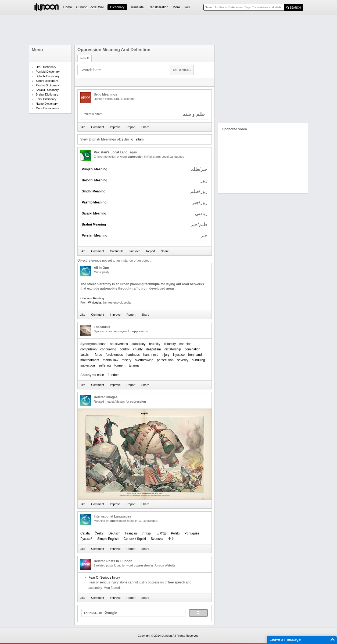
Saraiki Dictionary (47, 90)
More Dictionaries (47, 108)
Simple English (108, 539)
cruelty (138, 349)
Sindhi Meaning (94, 191)
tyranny (134, 365)
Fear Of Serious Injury (104, 578)
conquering (108, 349)
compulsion (89, 349)
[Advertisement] (168, 30)
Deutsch (114, 533)
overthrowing (144, 360)
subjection (88, 365)
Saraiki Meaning (94, 213)
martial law (110, 360)
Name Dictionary (47, 104)
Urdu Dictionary (46, 67)
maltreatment (90, 360)
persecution (165, 360)
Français (131, 533)
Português (192, 533)
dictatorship (173, 349)
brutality (155, 344)
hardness (133, 355)
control (125, 349)
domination (193, 349)
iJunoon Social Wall (90, 7)
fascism (86, 355)
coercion (185, 344)
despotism (154, 349)
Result (85, 58)
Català (85, 533)
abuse (102, 344)
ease (101, 375)
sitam (140, 139)
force (98, 355)
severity (183, 360)
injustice (179, 355)
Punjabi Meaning (94, 169)
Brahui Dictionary (47, 94)
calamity (170, 344)
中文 (171, 539)
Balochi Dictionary (48, 76)
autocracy (138, 344)
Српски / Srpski (135, 539)
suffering (105, 365)
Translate (137, 7)
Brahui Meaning (94, 224)
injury (166, 355)
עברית (147, 533)
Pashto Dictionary (47, 85)
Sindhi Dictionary (47, 81)
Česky (99, 533)
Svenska (157, 539)
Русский (86, 539)
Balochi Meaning (94, 180)
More (176, 7)
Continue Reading (92, 298)
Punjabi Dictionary (48, 72)
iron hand (195, 355)
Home (68, 7)
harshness (151, 355)
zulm (125, 139)
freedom (113, 375)
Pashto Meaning (94, 202)
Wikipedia (95, 302)
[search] (133, 613)
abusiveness (119, 344)
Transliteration (158, 7)
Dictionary (117, 7)
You (187, 7)
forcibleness (114, 355)
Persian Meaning (94, 235)
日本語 (161, 533)
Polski (175, 533)
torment (120, 365)
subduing (198, 360)
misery (126, 360)
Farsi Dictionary (46, 99)
